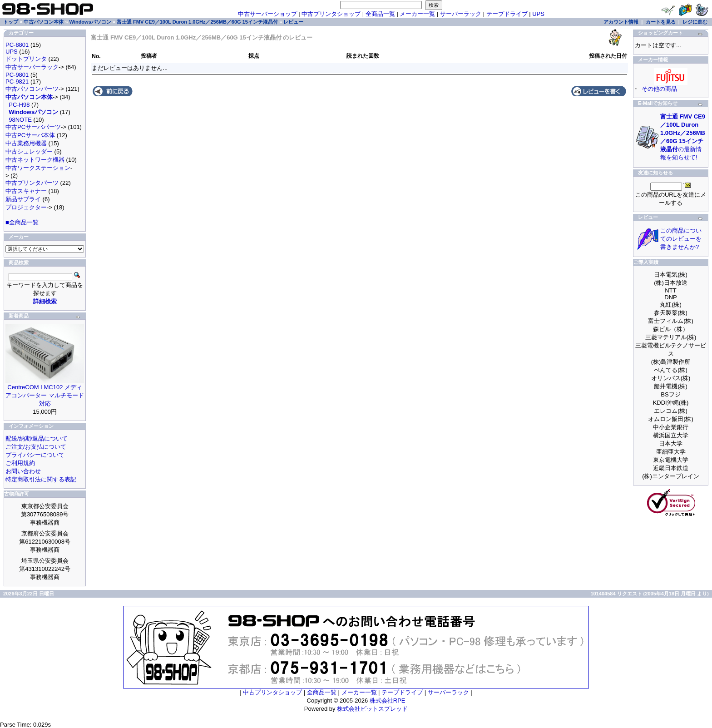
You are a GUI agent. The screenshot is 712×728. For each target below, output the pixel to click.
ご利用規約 (20, 463)
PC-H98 (19, 105)
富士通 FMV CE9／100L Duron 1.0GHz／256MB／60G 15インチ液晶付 (197, 22)
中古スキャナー (26, 191)
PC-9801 (17, 75)
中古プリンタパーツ (32, 183)
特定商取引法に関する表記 (41, 479)
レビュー (293, 22)
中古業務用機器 (26, 143)
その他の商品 (659, 89)
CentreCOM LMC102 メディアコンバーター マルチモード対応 (45, 395)
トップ (11, 22)
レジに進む (695, 22)
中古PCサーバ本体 (30, 135)
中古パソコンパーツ (32, 89)
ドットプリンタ (26, 59)
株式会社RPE (388, 701)
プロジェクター (26, 207)
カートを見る (661, 22)
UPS (538, 14)
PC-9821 (17, 82)
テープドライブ (507, 14)
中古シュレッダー (29, 151)
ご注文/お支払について (36, 447)
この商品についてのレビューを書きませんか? (681, 239)
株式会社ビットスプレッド (372, 709)
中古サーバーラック (32, 67)
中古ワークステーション (38, 168)
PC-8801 (17, 45)
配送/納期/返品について (37, 438)
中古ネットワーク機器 (35, 160)
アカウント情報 (621, 22)
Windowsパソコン (90, 22)
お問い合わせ (23, 471)
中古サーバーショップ (267, 14)
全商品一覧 (380, 14)
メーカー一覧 (417, 14)
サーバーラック (461, 14)
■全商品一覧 (22, 222)
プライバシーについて (35, 455)
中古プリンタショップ (331, 14)
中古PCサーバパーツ (33, 127)
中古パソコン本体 (44, 22)
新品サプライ (23, 199)
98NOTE (20, 120)
